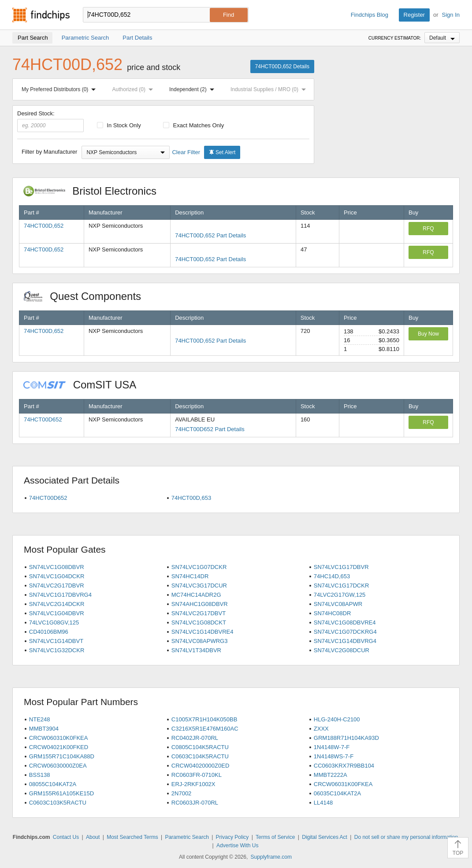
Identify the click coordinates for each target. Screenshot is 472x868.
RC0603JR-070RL (195, 803)
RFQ (428, 229)
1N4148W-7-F (332, 747)
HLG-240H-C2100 (337, 719)
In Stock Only (119, 125)
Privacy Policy (232, 837)
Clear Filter (186, 152)
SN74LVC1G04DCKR (57, 576)
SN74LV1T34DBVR (196, 650)
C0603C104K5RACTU (200, 756)
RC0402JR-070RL (195, 738)
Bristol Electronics (95, 191)
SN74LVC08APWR (338, 604)
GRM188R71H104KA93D (346, 738)
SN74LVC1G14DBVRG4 (345, 641)
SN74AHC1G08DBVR (200, 604)
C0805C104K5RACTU (200, 747)
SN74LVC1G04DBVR (57, 613)
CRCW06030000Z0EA (58, 766)
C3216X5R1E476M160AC (205, 729)
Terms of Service (275, 837)
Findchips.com (41, 15)
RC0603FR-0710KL (197, 775)
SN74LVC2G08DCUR (342, 650)
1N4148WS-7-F (334, 756)
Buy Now (428, 334)
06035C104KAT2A (337, 793)
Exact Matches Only (193, 125)
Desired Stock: (50, 121)
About (93, 837)
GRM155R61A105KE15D (61, 793)
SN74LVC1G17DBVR (341, 567)
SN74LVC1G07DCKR (199, 567)
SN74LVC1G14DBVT (56, 641)
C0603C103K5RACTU (58, 803)
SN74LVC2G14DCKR (57, 604)
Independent (193, 89)
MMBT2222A (331, 775)
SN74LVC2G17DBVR (57, 585)
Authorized (134, 89)
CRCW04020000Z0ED (201, 766)
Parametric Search (187, 837)
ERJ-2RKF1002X (193, 784)
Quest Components (87, 296)
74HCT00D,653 (191, 498)
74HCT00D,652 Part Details (210, 235)
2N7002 (182, 793)
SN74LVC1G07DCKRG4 (345, 632)
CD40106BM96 (49, 632)
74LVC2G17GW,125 (340, 595)
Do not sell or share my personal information (406, 837)
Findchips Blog (370, 15)
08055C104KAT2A (53, 784)
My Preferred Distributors (60, 89)
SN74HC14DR (190, 576)
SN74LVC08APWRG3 (200, 641)
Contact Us (66, 837)
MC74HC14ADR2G (196, 595)
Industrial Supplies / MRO (270, 89)
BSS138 (40, 775)
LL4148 (323, 803)
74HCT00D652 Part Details (210, 429)
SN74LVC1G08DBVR (57, 567)
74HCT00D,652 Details (282, 66)
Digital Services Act (325, 837)
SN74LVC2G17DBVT (199, 613)
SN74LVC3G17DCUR (199, 585)
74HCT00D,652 (44, 226)
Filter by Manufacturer (49, 152)
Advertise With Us (237, 846)
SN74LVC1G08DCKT (199, 622)
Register (414, 15)
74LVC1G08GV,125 (54, 622)
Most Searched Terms (132, 837)
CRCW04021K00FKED (59, 747)
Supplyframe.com (271, 857)
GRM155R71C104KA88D (62, 756)
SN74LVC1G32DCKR (57, 650)
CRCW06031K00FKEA (343, 784)
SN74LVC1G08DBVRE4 (345, 622)
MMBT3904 (44, 729)
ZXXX (321, 729)
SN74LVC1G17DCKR (341, 585)
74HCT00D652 (43, 419)
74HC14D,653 (332, 576)
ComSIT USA (84, 385)
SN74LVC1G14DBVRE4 (203, 632)
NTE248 (40, 719)
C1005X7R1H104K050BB (204, 719)
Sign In (451, 15)
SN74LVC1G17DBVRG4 (60, 595)
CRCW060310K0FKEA (59, 738)
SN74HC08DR (333, 613)
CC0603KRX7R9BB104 (344, 766)
